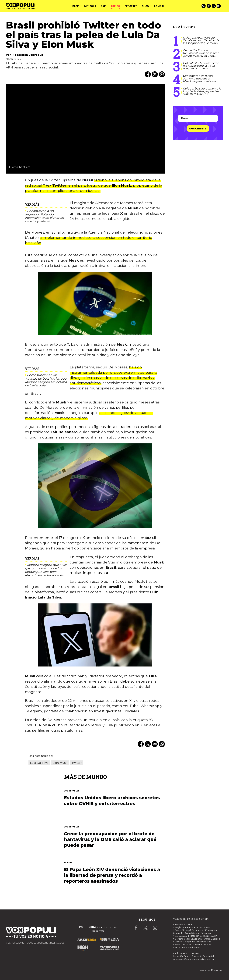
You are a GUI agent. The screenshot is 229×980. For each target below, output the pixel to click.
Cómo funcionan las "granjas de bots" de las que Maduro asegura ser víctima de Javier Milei (46, 380)
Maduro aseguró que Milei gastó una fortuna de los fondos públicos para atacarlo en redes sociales (46, 570)
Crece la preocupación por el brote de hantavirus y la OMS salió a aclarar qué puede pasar (110, 839)
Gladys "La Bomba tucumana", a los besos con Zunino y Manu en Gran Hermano (201, 54)
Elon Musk (121, 185)
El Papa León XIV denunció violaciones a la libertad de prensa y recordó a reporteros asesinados (112, 875)
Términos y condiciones (188, 947)
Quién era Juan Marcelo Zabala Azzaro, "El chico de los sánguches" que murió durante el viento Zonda (201, 42)
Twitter (76, 763)
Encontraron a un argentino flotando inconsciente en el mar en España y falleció (44, 216)
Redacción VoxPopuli (28, 55)
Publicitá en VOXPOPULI (186, 953)
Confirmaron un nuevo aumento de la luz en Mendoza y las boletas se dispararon (199, 80)
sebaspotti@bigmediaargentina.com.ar (194, 959)
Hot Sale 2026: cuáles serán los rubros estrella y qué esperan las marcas (201, 66)
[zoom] (85, 129)
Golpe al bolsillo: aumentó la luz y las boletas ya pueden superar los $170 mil (202, 91)
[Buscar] (204, 6)
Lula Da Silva (39, 763)
